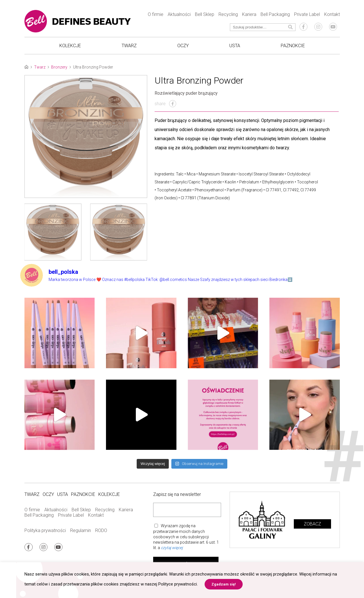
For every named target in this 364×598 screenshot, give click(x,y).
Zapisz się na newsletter (177, 494)
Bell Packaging (275, 14)
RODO (101, 530)
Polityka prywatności (45, 530)
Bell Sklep (205, 14)
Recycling (228, 14)
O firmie (156, 14)
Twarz (129, 46)
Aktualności (179, 14)
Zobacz (312, 524)
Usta (235, 46)
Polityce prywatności (178, 584)
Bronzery (59, 67)
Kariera (249, 14)
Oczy (183, 46)
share (165, 104)
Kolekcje (70, 46)
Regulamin (81, 530)
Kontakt (332, 14)
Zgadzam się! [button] (224, 584)
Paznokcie (293, 46)
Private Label (307, 14)
